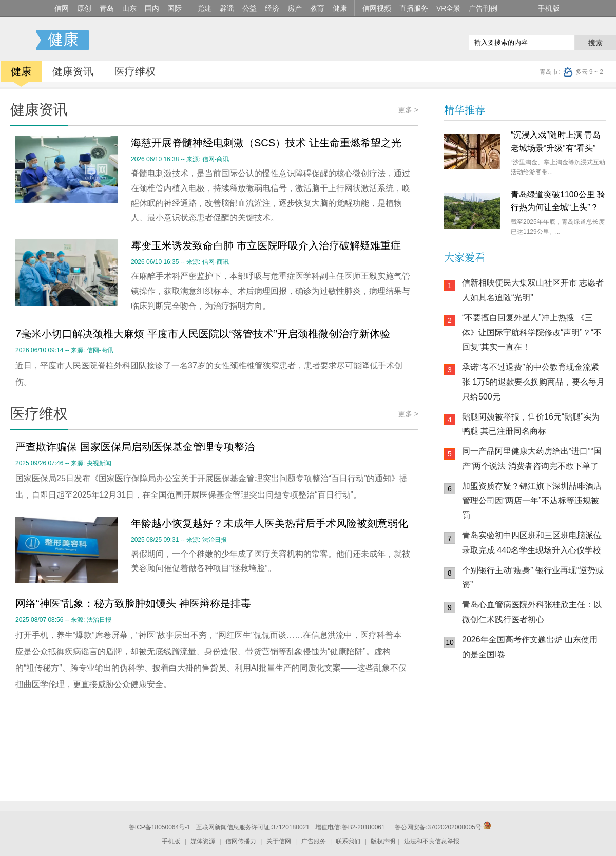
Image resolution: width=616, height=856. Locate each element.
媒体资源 (203, 841)
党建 (204, 8)
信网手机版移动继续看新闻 (408, 41)
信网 (62, 8)
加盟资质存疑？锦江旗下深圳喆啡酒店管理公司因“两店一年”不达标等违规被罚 (532, 501)
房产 (295, 8)
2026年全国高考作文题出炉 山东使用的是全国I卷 (530, 647)
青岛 (107, 8)
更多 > (408, 110)
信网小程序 (536, 734)
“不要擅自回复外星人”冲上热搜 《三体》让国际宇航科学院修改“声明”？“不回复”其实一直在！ (532, 332)
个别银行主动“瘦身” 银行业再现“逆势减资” (533, 578)
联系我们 (348, 841)
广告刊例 (483, 8)
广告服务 (314, 841)
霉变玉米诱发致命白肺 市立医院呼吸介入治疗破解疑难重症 (266, 245)
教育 (317, 8)
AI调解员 (536, 775)
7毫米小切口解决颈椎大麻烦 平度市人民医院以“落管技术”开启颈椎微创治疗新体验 (203, 334)
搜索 (595, 43)
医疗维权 (135, 71)
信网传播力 (241, 841)
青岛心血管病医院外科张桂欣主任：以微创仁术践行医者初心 (532, 612)
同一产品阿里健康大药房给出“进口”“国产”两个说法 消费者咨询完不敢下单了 (532, 459)
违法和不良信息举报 (432, 841)
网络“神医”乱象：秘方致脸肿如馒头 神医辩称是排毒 (133, 603)
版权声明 (383, 841)
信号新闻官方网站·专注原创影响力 (18, 40)
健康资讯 (73, 71)
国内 (152, 8)
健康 (340, 8)
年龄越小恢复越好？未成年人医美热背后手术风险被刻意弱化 (269, 523)
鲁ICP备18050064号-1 (160, 827)
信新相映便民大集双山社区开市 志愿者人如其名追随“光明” (533, 290)
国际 (175, 8)
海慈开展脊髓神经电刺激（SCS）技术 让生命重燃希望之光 (266, 143)
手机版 (549, 8)
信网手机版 (475, 734)
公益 (249, 8)
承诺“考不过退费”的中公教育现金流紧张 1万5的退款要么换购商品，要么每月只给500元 (533, 382)
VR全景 (448, 8)
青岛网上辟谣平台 (475, 775)
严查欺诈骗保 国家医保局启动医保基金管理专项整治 (135, 447)
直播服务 (414, 8)
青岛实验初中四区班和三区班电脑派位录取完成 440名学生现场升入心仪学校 (532, 543)
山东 (129, 8)
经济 (272, 8)
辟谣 (227, 8)
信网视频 (377, 8)
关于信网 (279, 841)
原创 (84, 8)
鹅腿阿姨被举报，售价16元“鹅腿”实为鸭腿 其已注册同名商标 (531, 424)
